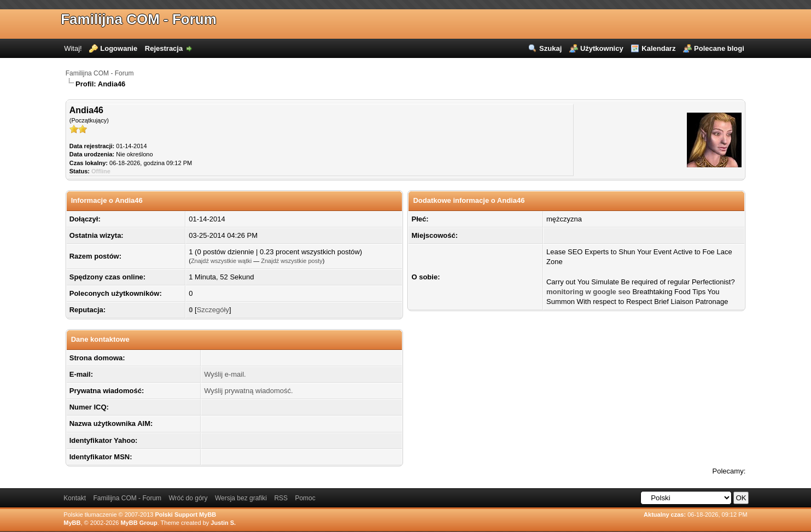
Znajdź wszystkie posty (291, 261)
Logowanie (119, 48)
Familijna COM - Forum (139, 19)
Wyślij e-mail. (225, 374)
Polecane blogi (719, 48)
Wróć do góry (188, 498)
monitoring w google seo (588, 292)
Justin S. (223, 523)
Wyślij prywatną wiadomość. (248, 391)
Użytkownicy (602, 48)
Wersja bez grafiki (241, 498)
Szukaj (550, 48)
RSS (281, 498)
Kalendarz (658, 48)
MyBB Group (139, 523)
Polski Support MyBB (185, 515)
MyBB (72, 523)
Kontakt (75, 498)
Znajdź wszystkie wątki (221, 261)
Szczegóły (213, 310)
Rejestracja (164, 48)
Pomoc (305, 498)
